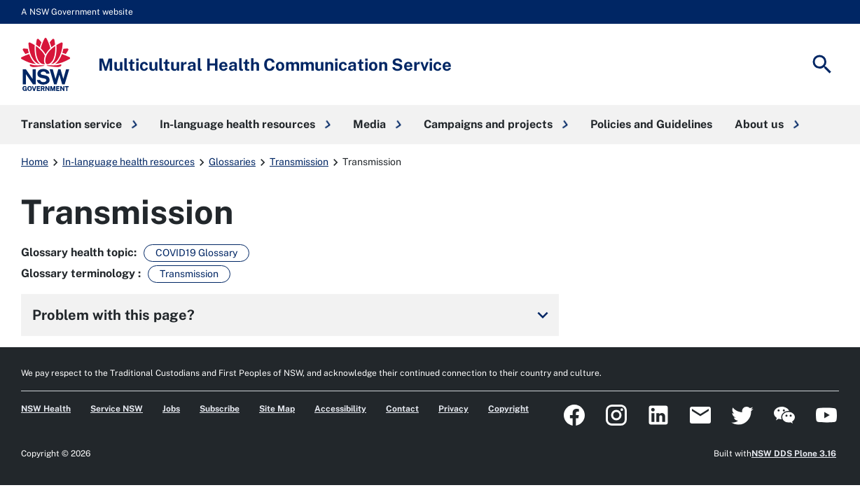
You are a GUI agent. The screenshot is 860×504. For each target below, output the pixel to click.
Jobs (171, 409)
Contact (402, 409)
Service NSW (117, 409)
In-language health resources (129, 162)
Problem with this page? (293, 315)
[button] (79, 125)
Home (35, 162)
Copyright (508, 409)
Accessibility (340, 409)
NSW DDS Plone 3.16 (794, 454)
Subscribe (220, 409)
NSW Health (46, 409)
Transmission (299, 162)
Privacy (453, 409)
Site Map (277, 409)
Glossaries (232, 162)
